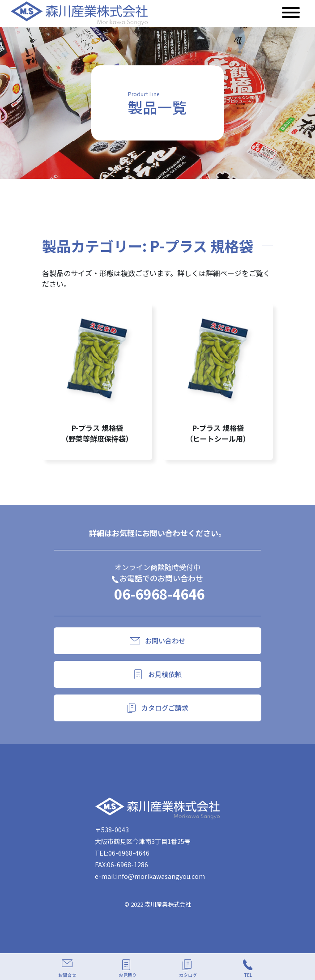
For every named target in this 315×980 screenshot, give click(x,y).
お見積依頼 (165, 674)
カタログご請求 (165, 708)
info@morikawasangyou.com (160, 876)
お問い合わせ (165, 641)
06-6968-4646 (159, 594)
